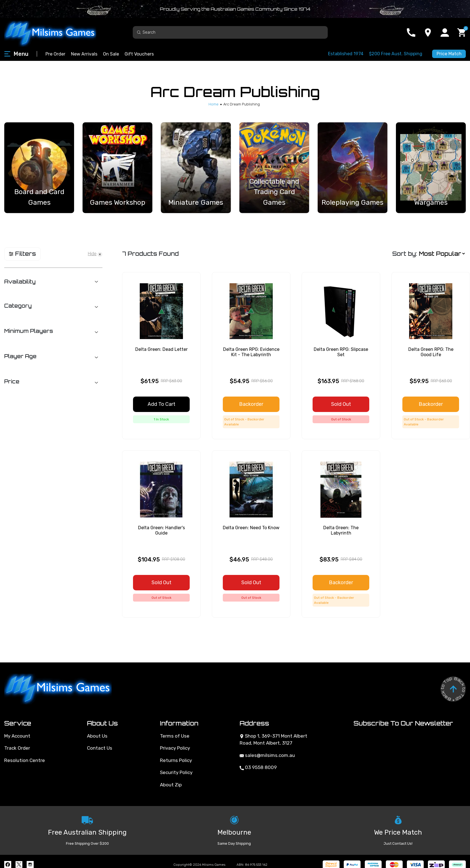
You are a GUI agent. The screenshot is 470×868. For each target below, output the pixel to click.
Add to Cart (161, 404)
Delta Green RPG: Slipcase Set (341, 352)
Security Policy (176, 772)
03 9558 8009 (258, 767)
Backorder (251, 404)
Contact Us (100, 748)
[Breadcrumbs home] (214, 104)
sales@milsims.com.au (267, 755)
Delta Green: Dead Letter (161, 349)
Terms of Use (175, 736)
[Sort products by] (442, 254)
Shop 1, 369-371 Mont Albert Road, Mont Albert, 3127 (273, 740)
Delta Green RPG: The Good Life (431, 352)
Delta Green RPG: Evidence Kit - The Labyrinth (251, 352)
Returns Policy (176, 760)
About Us (97, 736)
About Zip (171, 785)
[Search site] (139, 32)
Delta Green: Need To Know (251, 528)
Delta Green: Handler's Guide (161, 530)
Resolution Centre (25, 760)
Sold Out (341, 404)
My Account (17, 736)
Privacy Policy (175, 748)
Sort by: (405, 254)
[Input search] (230, 32)
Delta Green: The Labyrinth (341, 530)
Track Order (17, 748)
